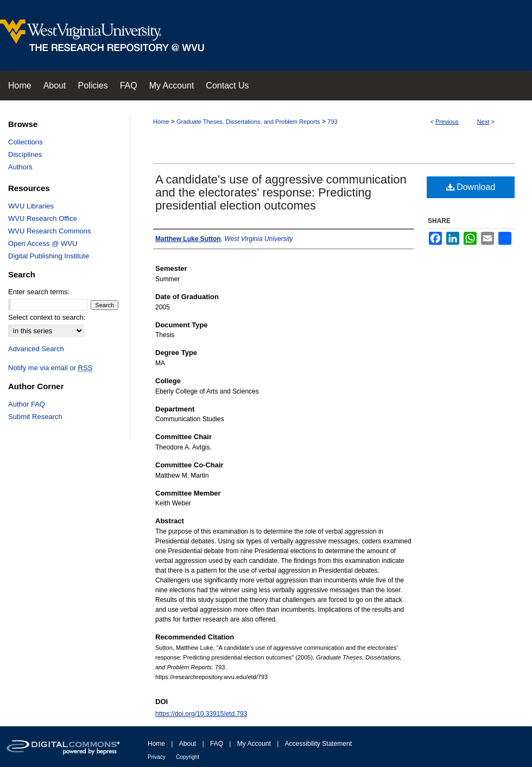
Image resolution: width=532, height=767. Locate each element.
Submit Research (35, 417)
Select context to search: (47, 317)
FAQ (217, 744)
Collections (26, 142)
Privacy (157, 757)
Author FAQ (27, 404)
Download (471, 187)
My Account (254, 744)
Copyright (188, 757)
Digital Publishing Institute (49, 256)
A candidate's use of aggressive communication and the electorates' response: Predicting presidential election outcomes (281, 192)
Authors (20, 167)
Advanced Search (36, 349)
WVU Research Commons (49, 231)
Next (483, 122)
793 (332, 122)
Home (161, 122)
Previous (447, 122)
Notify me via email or (50, 368)
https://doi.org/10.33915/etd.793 (201, 714)
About (188, 744)
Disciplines (25, 154)
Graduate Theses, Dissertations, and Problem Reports (248, 122)
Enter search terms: (39, 292)
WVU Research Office (43, 218)
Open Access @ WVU (43, 243)
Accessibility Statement (318, 744)
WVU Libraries (31, 206)
